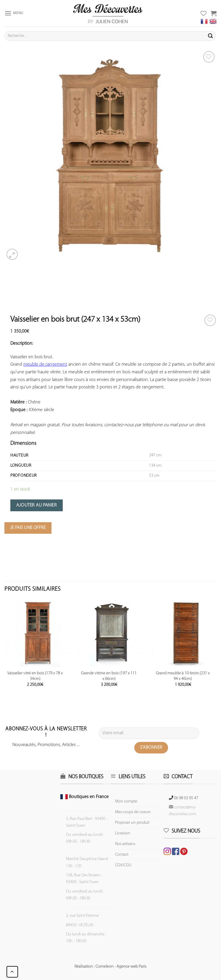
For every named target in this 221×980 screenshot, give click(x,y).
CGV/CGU (123, 865)
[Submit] (210, 36)
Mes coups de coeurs (133, 812)
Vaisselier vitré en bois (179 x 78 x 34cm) (35, 676)
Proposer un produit (132, 823)
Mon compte (126, 801)
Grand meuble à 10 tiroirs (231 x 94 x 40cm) (183, 676)
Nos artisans (125, 844)
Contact (122, 855)
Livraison (123, 833)
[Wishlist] (210, 320)
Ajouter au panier (36, 505)
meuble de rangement (45, 364)
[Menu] (14, 13)
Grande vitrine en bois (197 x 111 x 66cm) (109, 676)
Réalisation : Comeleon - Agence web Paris (110, 967)
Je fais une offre (28, 528)
